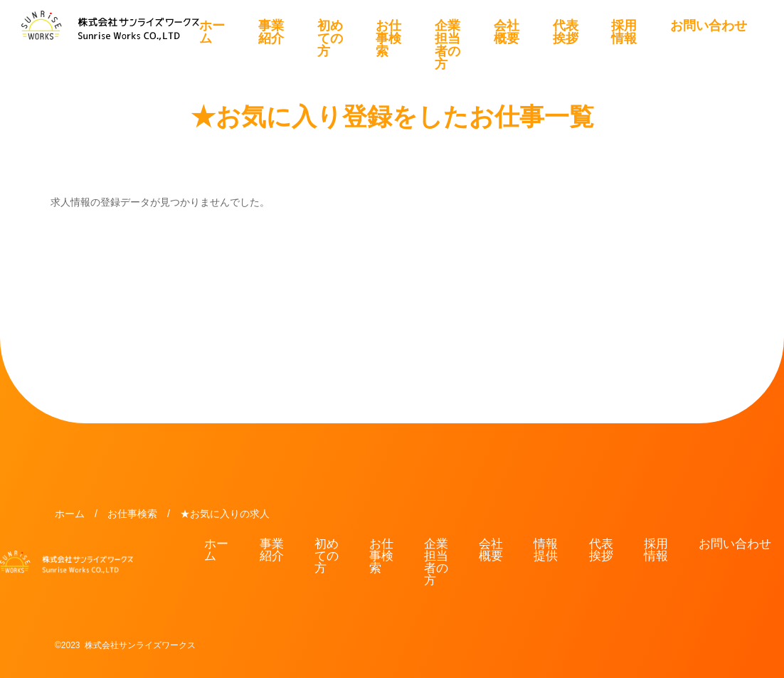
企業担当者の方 (447, 45)
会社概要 (507, 32)
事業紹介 (271, 32)
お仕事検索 (388, 38)
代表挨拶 (566, 32)
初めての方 (330, 38)
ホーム (212, 32)
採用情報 (624, 32)
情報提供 (546, 550)
